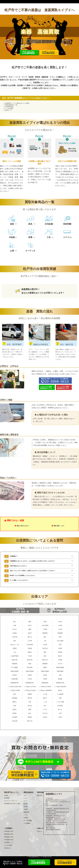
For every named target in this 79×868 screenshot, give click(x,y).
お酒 (12, 251)
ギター (26, 795)
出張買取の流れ (9, 831)
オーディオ (30, 251)
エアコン (67, 237)
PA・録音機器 (28, 820)
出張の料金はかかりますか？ (18, 566)
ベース (26, 798)
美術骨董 (67, 224)
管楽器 (26, 807)
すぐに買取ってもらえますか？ (19, 580)
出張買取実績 (9, 107)
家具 (30, 224)
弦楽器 (26, 804)
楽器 (12, 224)
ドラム (26, 815)
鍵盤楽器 (26, 812)
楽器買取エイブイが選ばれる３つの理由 (17, 103)
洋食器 (12, 237)
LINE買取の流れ (9, 840)
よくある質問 (9, 108)
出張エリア (8, 110)
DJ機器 (26, 818)
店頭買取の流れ (9, 837)
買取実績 (40, 795)
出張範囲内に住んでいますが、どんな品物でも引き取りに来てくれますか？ (32, 561)
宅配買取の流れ (9, 834)
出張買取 (4, 86)
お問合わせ (7, 848)
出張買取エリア (9, 842)
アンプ (26, 801)
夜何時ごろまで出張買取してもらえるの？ (22, 575)
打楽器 (26, 809)
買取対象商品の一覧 (11, 105)
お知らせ (40, 831)
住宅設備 (49, 224)
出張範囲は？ (14, 556)
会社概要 (7, 798)
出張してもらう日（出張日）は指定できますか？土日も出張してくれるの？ (32, 571)
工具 (49, 237)
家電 (30, 237)
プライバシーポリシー (11, 801)
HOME (6, 795)
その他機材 (27, 823)
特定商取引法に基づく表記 (12, 804)
